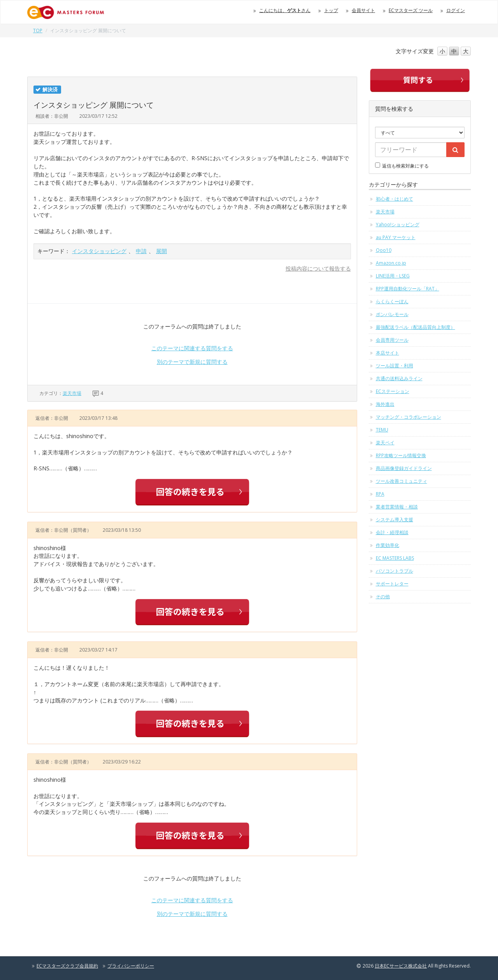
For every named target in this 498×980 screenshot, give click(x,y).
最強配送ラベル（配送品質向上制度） (416, 327)
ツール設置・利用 (395, 366)
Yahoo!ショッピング (398, 224)
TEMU (382, 430)
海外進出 (385, 404)
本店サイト (388, 353)
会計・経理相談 (392, 532)
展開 (161, 251)
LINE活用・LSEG (393, 276)
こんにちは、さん (285, 10)
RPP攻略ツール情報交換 (401, 455)
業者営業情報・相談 (397, 507)
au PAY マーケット (396, 237)
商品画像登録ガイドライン (404, 468)
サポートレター (392, 584)
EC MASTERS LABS (395, 558)
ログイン (456, 10)
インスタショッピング (99, 251)
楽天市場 (72, 393)
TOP (38, 31)
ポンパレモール (392, 314)
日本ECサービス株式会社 (401, 966)
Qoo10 (384, 250)
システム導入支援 (395, 520)
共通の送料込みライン (399, 378)
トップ (331, 10)
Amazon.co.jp (391, 263)
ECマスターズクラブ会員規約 (67, 966)
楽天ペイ (385, 443)
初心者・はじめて (395, 199)
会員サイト (363, 10)
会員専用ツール (392, 340)
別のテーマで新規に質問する (192, 362)
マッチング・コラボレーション (409, 417)
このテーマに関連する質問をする (192, 348)
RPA (380, 494)
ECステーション (393, 391)
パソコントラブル (395, 571)
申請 (141, 251)
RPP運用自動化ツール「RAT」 (408, 289)
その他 (383, 597)
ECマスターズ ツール (411, 10)
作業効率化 (388, 545)
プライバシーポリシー (131, 966)
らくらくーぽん (392, 301)
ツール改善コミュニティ (402, 481)
